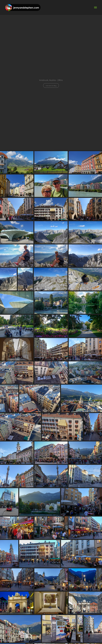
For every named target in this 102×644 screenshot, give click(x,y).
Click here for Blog (51, 86)
